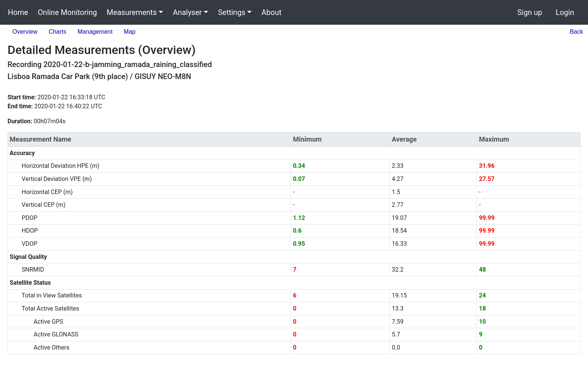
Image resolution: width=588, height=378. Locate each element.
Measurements (132, 12)
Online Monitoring (67, 12)
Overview (25, 32)
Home (18, 12)
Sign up (529, 12)
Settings (232, 12)
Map (130, 32)
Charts (58, 32)
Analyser (187, 12)
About (271, 12)
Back (576, 32)
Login (565, 12)
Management (95, 32)
